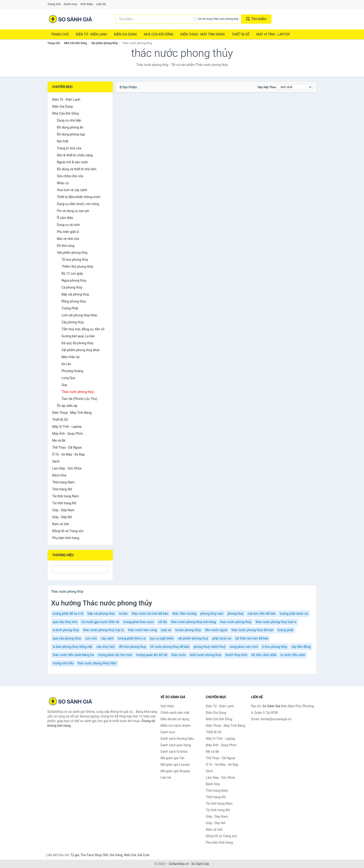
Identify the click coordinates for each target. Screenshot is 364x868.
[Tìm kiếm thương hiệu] (154, 19)
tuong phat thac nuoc (139, 622)
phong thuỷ (236, 614)
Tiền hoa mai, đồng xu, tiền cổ (83, 329)
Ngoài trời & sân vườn (72, 162)
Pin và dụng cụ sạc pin (73, 211)
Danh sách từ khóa (174, 752)
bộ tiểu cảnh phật (264, 655)
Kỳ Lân (66, 364)
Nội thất (63, 141)
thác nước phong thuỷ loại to (104, 630)
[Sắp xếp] (295, 87)
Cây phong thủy (73, 322)
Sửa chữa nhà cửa (70, 176)
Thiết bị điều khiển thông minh (79, 197)
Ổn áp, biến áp (67, 406)
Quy (64, 385)
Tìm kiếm (256, 19)
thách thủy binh (236, 655)
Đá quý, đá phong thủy (77, 343)
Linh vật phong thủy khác (80, 315)
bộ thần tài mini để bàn (252, 638)
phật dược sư (222, 638)
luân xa (166, 630)
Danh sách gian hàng (176, 745)
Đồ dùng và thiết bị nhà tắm (77, 169)
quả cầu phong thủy (67, 638)
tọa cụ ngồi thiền (162, 638)
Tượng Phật (70, 308)
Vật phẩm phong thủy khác (81, 350)
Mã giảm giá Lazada (175, 765)
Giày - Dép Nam (63, 510)
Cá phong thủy (72, 287)
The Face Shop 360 (94, 855)
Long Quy (68, 378)
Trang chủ (54, 4)
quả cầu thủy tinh (65, 622)
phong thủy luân (212, 614)
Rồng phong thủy (74, 301)
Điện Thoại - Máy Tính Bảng (203, 34)
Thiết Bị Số (241, 34)
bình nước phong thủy (206, 655)
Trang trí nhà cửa (69, 148)
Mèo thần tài (71, 357)
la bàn (123, 614)
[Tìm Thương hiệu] (80, 569)
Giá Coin (143, 855)
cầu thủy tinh (106, 647)
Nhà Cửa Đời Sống (159, 34)
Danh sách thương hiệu (177, 739)
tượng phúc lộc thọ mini (115, 655)
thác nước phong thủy (236, 622)
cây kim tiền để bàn (262, 614)
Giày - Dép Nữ (62, 517)
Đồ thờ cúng (66, 246)
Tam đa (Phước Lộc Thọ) (79, 399)
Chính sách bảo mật (175, 713)
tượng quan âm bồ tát (152, 655)
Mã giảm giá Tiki (172, 758)
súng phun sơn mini (244, 647)
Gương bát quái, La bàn (78, 336)
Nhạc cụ (63, 183)
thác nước (179, 655)
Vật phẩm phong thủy (104, 43)
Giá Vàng (116, 855)
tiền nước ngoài (216, 630)
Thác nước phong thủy (78, 392)
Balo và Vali (61, 524)
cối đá (162, 622)
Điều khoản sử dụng (175, 719)
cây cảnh (107, 638)
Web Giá (130, 855)
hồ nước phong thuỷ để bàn (170, 647)
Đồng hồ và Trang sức (68, 531)
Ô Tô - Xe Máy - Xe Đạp (68, 454)
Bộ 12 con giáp (72, 273)
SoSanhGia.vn (179, 864)
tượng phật (286, 630)
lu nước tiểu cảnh (293, 655)
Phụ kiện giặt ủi (68, 232)
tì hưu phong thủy (275, 647)
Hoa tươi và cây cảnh (72, 190)
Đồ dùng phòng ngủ (71, 134)
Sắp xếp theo (267, 87)
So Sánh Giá (200, 864)
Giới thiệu (87, 4)
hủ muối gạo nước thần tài (100, 622)
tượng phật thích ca (132, 638)
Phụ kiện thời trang (66, 538)
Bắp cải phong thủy (75, 294)
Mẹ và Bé (59, 440)
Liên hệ (101, 4)
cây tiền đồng (301, 647)
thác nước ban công (143, 630)
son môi (91, 638)
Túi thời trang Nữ (64, 503)
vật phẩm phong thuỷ (193, 638)
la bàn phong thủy (188, 630)
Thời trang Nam (63, 482)
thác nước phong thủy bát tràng (193, 622)
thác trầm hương (184, 614)
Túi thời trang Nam (66, 496)
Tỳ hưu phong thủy (75, 260)
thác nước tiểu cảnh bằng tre (73, 655)
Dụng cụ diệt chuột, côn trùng (78, 204)
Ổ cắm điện (65, 218)
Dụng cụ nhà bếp (69, 120)
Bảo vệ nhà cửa (68, 239)
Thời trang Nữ (62, 489)
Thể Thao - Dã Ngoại (67, 447)
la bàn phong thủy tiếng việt (73, 647)
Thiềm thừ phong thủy (77, 267)
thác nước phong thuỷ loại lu (276, 622)
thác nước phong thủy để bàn (252, 630)
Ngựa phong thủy (74, 280)
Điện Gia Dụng (125, 34)
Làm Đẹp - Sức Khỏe (67, 468)
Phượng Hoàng (72, 371)
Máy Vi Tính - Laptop (273, 34)
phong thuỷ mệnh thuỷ (210, 647)
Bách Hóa (59, 475)
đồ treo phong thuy (132, 647)
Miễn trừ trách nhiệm (176, 726)
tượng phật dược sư (294, 614)
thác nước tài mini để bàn (150, 614)
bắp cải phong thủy (101, 614)
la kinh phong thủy (66, 630)
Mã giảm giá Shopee (175, 771)
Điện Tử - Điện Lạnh (91, 34)
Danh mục (71, 4)
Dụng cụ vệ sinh (68, 225)
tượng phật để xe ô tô (68, 614)
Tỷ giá (75, 855)
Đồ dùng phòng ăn (70, 127)
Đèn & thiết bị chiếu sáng (75, 155)
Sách (56, 461)
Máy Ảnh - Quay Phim (68, 434)
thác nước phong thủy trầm (97, 663)
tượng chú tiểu (63, 663)
